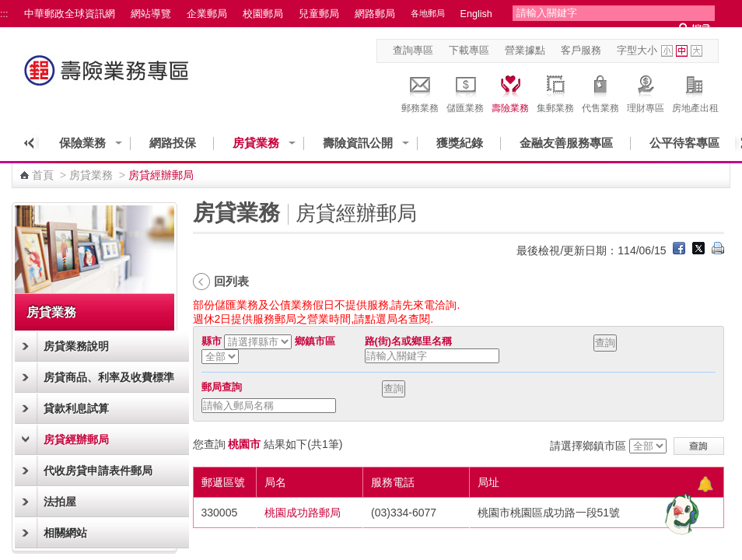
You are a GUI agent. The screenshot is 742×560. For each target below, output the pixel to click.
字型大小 (637, 51)
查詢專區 (413, 51)
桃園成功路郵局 (303, 513)
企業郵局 (207, 14)
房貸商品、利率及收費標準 (109, 377)
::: (4, 14)
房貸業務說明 (76, 346)
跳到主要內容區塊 (8, 8)
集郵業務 (555, 92)
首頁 (43, 175)
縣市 (212, 341)
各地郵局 (428, 13)
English (476, 14)
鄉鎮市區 (315, 341)
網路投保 (173, 143)
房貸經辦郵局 (76, 439)
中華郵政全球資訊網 (70, 14)
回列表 (231, 281)
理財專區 (646, 92)
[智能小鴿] (680, 513)
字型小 (667, 51)
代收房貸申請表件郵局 (98, 471)
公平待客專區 (684, 143)
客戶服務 (581, 51)
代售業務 (600, 92)
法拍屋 (60, 502)
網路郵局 (375, 14)
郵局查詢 (222, 387)
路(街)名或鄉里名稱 (408, 341)
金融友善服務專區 (566, 143)
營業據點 (525, 51)
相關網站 (65, 533)
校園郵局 (263, 14)
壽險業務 (510, 92)
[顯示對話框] (705, 484)
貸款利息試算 (76, 408)
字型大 (696, 51)
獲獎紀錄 (460, 143)
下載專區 (469, 51)
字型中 (682, 51)
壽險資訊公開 (358, 143)
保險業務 (82, 143)
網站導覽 (151, 14)
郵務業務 (420, 92)
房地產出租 (695, 92)
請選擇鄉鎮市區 (588, 446)
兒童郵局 (319, 14)
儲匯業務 (465, 92)
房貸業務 (256, 143)
